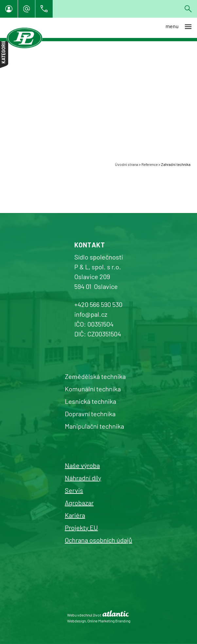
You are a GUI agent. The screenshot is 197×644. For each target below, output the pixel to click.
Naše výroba (82, 465)
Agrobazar (79, 503)
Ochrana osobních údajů (98, 540)
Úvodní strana (126, 164)
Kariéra (75, 515)
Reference (150, 164)
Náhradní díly (83, 478)
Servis (74, 490)
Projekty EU (81, 528)
